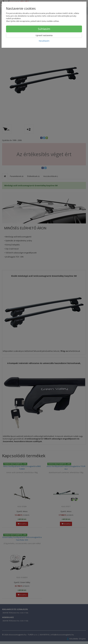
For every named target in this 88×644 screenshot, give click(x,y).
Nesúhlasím (44, 41)
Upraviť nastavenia (44, 35)
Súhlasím (44, 29)
